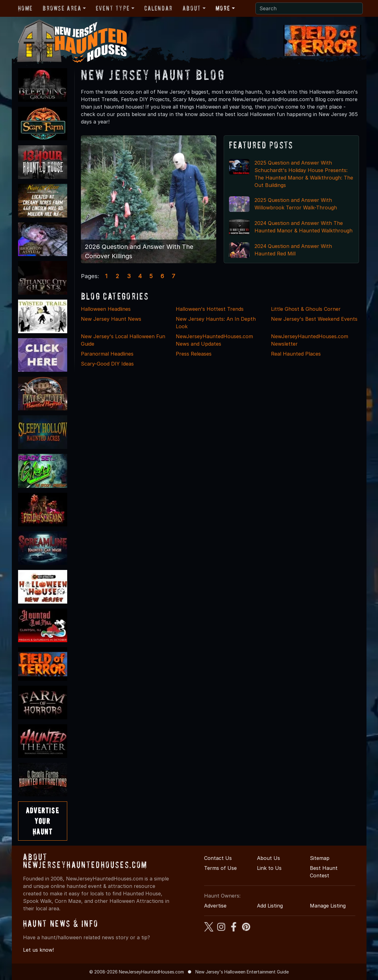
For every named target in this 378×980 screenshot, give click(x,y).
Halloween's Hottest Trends (210, 309)
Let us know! (38, 950)
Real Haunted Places (296, 354)
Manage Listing (328, 906)
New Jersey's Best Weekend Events (314, 319)
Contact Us (218, 858)
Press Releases (194, 354)
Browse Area (62, 8)
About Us (268, 858)
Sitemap (320, 858)
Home (25, 8)
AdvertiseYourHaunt (42, 821)
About (192, 8)
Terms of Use (220, 868)
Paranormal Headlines (107, 354)
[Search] (309, 8)
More (223, 8)
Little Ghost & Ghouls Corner (306, 309)
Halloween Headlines (106, 309)
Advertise (215, 906)
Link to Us (269, 868)
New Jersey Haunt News (111, 319)
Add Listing (270, 906)
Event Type (113, 8)
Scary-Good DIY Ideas (107, 364)
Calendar (159, 8)
